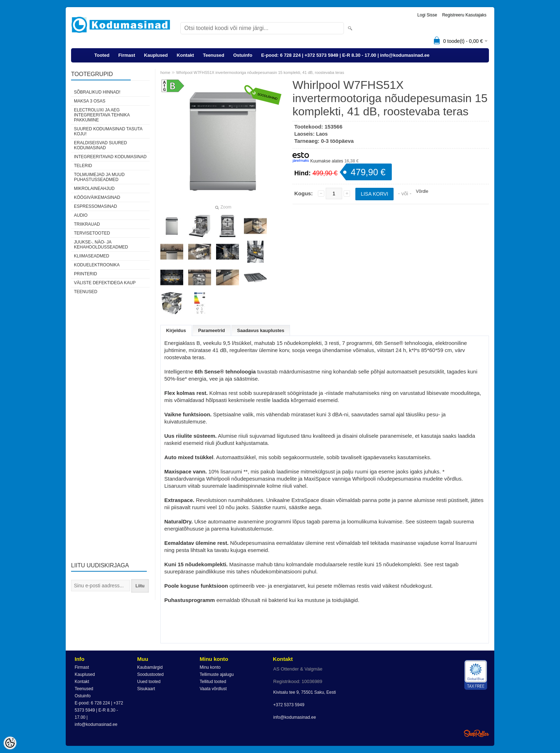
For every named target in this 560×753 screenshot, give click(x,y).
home (165, 72)
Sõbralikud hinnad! (97, 92)
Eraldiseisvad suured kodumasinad (100, 145)
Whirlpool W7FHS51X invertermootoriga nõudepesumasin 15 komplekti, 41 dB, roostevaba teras (260, 72)
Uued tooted (149, 682)
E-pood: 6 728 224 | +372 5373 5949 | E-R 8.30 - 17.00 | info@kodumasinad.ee (345, 55)
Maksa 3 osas (90, 101)
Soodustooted (150, 674)
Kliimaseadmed (92, 256)
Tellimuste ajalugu (217, 674)
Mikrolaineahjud (94, 189)
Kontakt (185, 55)
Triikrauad (87, 224)
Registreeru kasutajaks (464, 15)
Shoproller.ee (476, 733)
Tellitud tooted (213, 682)
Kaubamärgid (150, 667)
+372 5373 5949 (289, 705)
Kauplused (156, 55)
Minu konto (210, 667)
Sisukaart (146, 689)
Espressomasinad (96, 206)
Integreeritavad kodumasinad (110, 157)
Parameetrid (212, 330)
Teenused (214, 55)
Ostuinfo (243, 55)
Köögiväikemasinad (97, 197)
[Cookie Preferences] (10, 743)
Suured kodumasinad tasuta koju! (108, 131)
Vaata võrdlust (213, 689)
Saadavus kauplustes (261, 330)
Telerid (83, 166)
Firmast (127, 55)
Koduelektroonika (97, 265)
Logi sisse (427, 15)
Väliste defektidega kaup (105, 283)
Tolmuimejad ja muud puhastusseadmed (99, 177)
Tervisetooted (92, 233)
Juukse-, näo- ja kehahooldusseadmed (101, 245)
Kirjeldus (176, 330)
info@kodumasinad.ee (295, 717)
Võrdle (422, 191)
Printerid (86, 274)
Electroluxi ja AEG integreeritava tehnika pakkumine (102, 115)
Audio (81, 215)
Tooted (102, 55)
